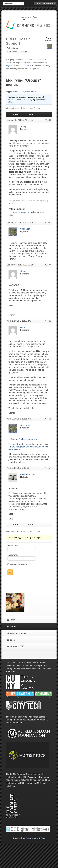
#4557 (48, 468)
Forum (13, 627)
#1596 (48, 222)
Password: (13, 555)
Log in (38, 4)
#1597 (48, 265)
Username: (13, 546)
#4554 (48, 419)
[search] (29, 17)
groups (22, 92)
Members (17, 647)
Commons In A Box (35, 838)
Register (9, 66)
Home (12, 620)
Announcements (18, 633)
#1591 (48, 120)
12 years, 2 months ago (24, 100)
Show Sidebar (49, 4)
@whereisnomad (27, 439)
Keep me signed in (18, 565)
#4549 (48, 321)
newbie (33, 92)
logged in (25, 212)
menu (28, 92)
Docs (12, 640)
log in (29, 66)
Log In (10, 572)
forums (15, 92)
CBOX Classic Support (18, 41)
